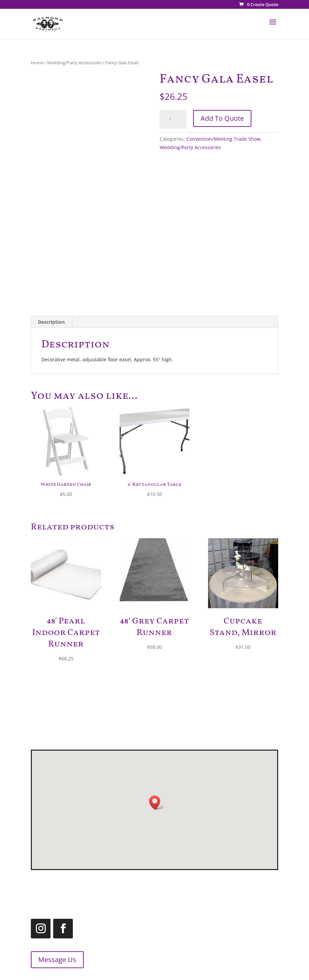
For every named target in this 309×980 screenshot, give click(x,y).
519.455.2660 (185, 884)
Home (37, 63)
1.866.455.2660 (205, 893)
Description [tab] (51, 322)
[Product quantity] (173, 119)
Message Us (48, 960)
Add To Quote (222, 118)
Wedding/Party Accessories (74, 63)
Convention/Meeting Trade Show (223, 139)
